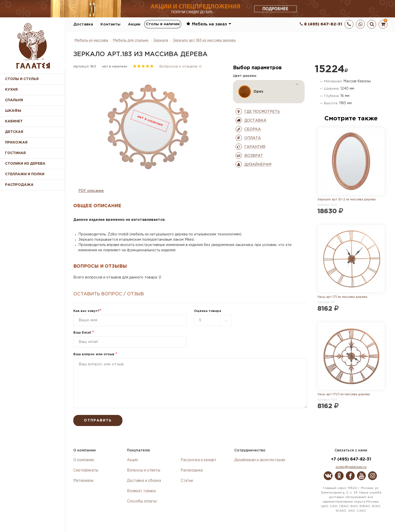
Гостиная (15, 153)
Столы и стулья (22, 79)
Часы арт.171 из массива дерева (342, 297)
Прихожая (16, 143)
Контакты (110, 24)
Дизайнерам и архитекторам (260, 460)
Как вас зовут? (87, 311)
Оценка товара (208, 311)
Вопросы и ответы (144, 470)
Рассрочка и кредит (199, 460)
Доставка (83, 24)
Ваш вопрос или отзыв (95, 354)
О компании (84, 460)
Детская (14, 132)
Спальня (14, 100)
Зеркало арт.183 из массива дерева (204, 41)
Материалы (83, 481)
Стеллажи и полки (25, 174)
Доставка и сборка (144, 481)
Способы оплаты (142, 501)
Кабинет (14, 121)
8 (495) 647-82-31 (321, 24)
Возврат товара (141, 491)
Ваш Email (84, 333)
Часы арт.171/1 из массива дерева (344, 394)
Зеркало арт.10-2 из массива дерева (347, 200)
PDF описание (91, 191)
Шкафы (13, 111)
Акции (134, 24)
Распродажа (192, 470)
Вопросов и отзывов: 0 (180, 66)
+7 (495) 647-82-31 (351, 459)
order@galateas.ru (351, 467)
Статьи (187, 481)
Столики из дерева (25, 164)
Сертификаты (86, 470)
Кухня (11, 90)
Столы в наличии (163, 24)
